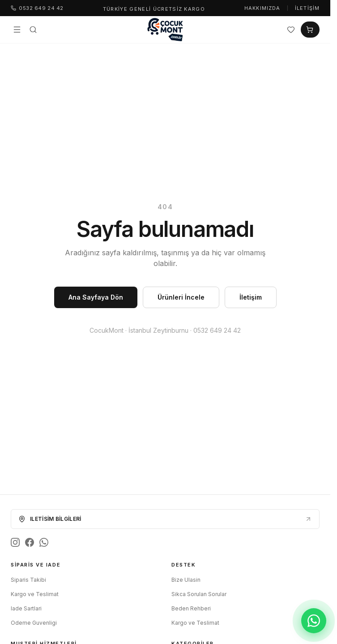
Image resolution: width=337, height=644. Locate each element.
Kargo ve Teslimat (35, 594)
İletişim (307, 8)
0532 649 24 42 (37, 8)
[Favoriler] (291, 30)
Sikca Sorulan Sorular (199, 594)
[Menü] (17, 30)
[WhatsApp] (44, 542)
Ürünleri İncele (181, 297)
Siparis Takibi (28, 580)
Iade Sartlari (26, 608)
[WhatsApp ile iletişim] (314, 621)
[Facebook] (30, 542)
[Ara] (33, 30)
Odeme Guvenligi (34, 623)
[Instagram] (15, 542)
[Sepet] (310, 30)
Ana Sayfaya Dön (96, 297)
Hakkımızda (262, 8)
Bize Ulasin (186, 580)
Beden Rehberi (191, 608)
